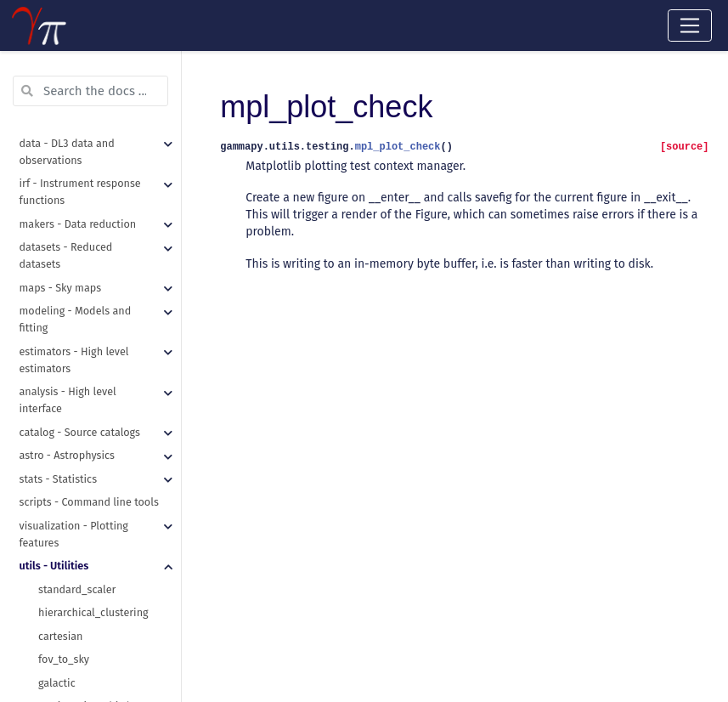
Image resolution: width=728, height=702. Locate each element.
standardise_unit (79, 629)
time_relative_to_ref (87, 606)
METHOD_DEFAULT (82, 115)
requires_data (72, 465)
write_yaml (65, 255)
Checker (57, 512)
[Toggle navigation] (690, 25)
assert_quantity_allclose (97, 372)
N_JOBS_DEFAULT (79, 68)
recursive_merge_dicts (92, 232)
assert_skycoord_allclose (99, 396)
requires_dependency (90, 489)
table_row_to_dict (82, 302)
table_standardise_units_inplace (110, 349)
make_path (65, 185)
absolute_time (73, 536)
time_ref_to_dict (78, 583)
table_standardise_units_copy (110, 325)
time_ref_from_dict (84, 559)
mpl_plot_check (77, 442)
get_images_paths (82, 162)
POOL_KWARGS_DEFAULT (97, 91)
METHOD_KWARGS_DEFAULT (104, 138)
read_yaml (63, 209)
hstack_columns (77, 278)
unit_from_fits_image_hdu (102, 652)
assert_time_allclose (88, 419)
